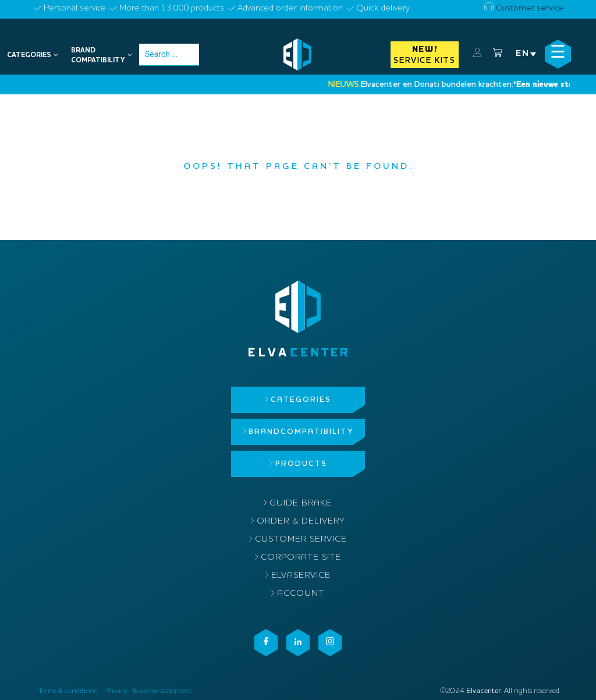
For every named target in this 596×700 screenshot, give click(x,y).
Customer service (524, 8)
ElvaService (301, 576)
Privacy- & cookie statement (148, 691)
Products (301, 464)
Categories (301, 400)
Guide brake (301, 503)
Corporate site (301, 558)
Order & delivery (301, 522)
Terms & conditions (68, 691)
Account (301, 594)
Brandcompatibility (301, 432)
